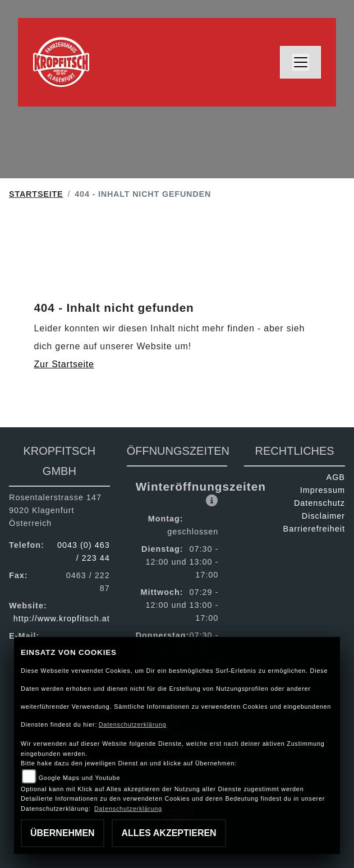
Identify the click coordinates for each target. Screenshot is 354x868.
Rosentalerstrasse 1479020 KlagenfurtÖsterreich (55, 510)
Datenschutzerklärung (133, 724)
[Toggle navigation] (301, 62)
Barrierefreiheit (314, 529)
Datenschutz (319, 503)
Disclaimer (323, 516)
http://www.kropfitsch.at (62, 618)
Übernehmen (63, 833)
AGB (336, 477)
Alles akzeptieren (169, 833)
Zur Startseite (64, 364)
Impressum (323, 490)
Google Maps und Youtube (79, 778)
